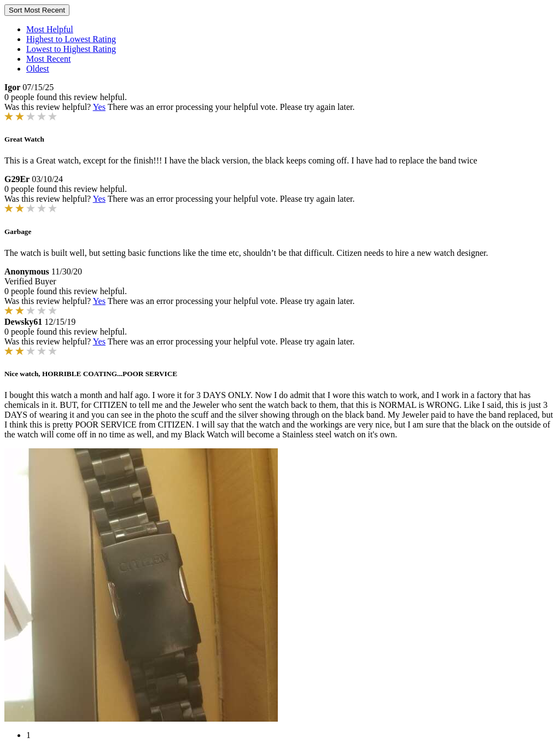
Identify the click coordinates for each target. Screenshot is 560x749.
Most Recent (48, 59)
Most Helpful (50, 29)
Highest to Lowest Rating (71, 39)
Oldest (38, 69)
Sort (37, 10)
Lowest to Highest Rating (71, 49)
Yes (99, 107)
